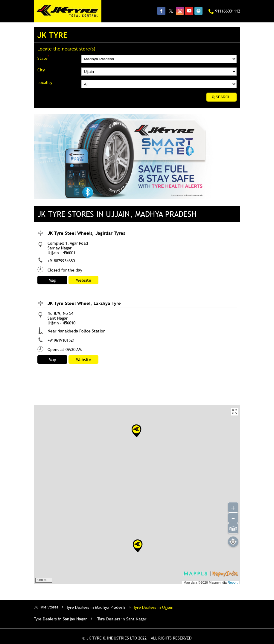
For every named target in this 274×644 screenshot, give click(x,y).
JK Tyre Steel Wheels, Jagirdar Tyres (86, 233)
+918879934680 (61, 261)
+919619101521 (61, 340)
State (43, 58)
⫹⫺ (233, 528)
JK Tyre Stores (47, 607)
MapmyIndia (218, 582)
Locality (45, 82)
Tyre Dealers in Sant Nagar (122, 619)
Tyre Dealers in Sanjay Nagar (60, 619)
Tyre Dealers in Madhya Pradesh (96, 607)
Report (233, 582)
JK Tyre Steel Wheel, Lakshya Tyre (84, 303)
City (41, 70)
